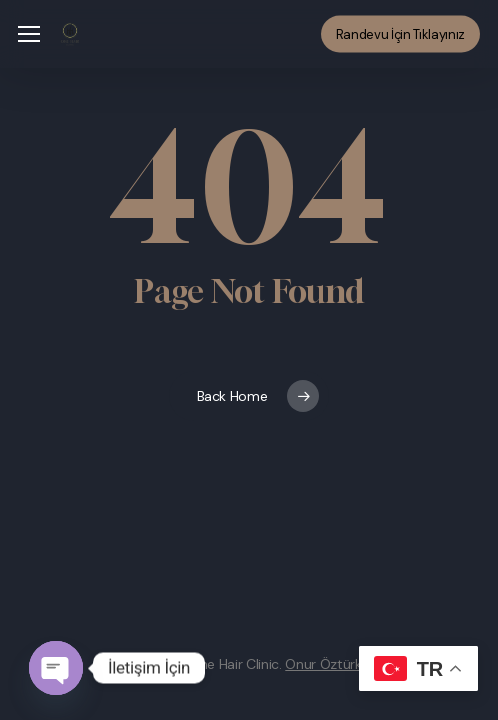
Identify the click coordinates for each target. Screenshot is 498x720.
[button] (29, 34)
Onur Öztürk (323, 664)
